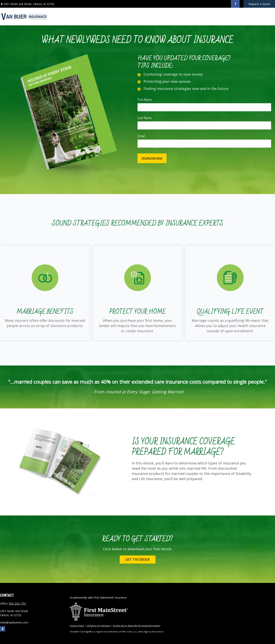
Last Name (145, 118)
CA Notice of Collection (99, 626)
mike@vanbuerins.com (14, 622)
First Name (145, 100)
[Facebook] (235, 4)
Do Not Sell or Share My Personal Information (137, 626)
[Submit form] (152, 158)
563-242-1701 (18, 604)
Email (141, 136)
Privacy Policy (77, 626)
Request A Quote (259, 4)
